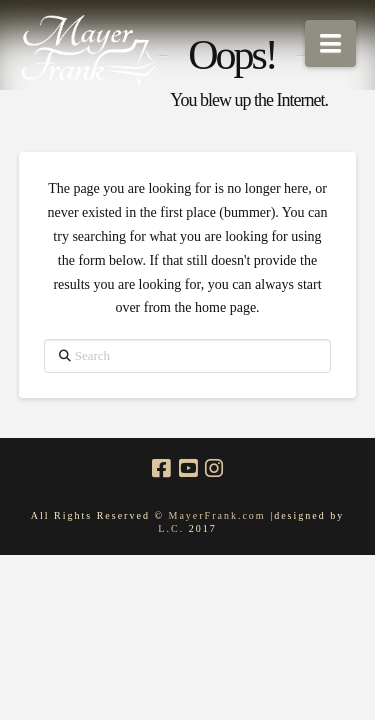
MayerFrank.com (216, 515)
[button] (330, 43)
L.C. (173, 528)
